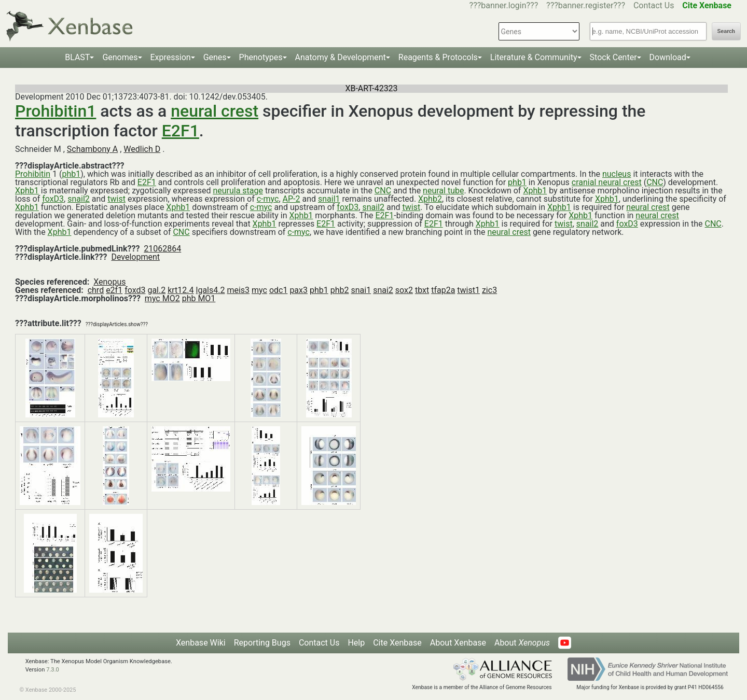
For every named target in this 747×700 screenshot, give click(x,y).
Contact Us (654, 5)
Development (135, 257)
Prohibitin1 (56, 111)
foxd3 (135, 290)
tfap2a (443, 290)
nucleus (617, 174)
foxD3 (53, 199)
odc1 (279, 290)
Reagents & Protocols (438, 57)
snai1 (361, 290)
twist (116, 199)
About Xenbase (458, 643)
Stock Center (613, 57)
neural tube (443, 191)
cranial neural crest (607, 182)
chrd (96, 290)
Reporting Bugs (262, 643)
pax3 (299, 290)
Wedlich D (142, 149)
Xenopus (109, 282)
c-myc (268, 199)
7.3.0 (53, 670)
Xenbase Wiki (201, 643)
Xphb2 (430, 199)
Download (668, 57)
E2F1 (181, 131)
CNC (655, 182)
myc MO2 (162, 298)
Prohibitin (33, 174)
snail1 (329, 199)
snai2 (383, 290)
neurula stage (238, 191)
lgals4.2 (211, 290)
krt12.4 (181, 290)
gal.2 (156, 290)
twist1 (468, 290)
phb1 (71, 174)
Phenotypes (261, 57)
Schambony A (92, 149)
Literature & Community (534, 57)
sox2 (404, 290)
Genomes (120, 57)
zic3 (489, 290)
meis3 (238, 290)
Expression (171, 57)
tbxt (422, 290)
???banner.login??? (504, 5)
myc (259, 290)
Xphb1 (27, 191)
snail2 (79, 199)
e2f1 (114, 290)
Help (356, 643)
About (522, 643)
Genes (215, 57)
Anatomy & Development (341, 57)
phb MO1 (199, 298)
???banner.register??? (586, 5)
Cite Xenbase (397, 643)
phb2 (340, 290)
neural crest (215, 111)
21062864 (162, 249)
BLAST (77, 57)
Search (726, 31)
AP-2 (292, 199)
